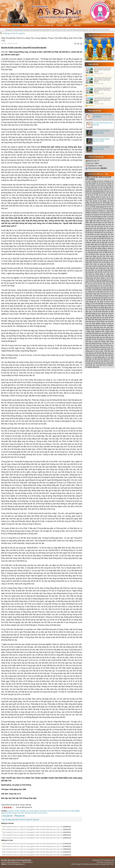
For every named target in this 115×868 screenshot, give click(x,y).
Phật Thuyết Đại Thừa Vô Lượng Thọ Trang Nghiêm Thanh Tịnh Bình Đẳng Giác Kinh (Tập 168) (32, 855)
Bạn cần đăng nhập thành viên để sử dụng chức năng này (21, 820)
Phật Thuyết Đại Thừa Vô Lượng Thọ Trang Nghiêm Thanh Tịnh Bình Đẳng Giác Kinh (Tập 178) (32, 827)
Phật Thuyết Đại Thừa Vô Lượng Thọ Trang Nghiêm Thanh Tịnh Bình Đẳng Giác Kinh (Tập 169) (32, 852)
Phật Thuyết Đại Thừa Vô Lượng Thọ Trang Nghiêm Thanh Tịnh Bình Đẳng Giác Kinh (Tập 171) (32, 846)
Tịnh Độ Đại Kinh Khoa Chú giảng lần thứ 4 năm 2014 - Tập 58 (103, 90)
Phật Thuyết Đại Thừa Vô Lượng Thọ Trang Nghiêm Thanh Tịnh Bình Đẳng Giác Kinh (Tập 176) (32, 832)
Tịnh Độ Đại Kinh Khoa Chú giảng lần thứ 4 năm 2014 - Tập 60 (103, 70)
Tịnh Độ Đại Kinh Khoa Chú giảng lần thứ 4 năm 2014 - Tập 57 (103, 100)
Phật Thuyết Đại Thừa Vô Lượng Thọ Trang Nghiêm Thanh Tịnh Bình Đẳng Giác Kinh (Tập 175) (32, 835)
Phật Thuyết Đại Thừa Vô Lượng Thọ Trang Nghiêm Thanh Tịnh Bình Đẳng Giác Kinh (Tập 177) (32, 830)
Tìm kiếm (59, 26)
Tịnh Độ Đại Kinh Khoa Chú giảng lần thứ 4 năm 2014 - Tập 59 (103, 80)
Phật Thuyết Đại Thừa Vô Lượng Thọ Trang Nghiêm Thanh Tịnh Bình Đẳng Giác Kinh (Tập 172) (32, 844)
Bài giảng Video (28, 26)
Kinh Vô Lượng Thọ (19, 33)
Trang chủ (5, 26)
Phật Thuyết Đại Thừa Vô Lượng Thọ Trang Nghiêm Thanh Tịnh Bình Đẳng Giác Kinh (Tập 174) (32, 838)
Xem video (91, 75)
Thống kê (77, 26)
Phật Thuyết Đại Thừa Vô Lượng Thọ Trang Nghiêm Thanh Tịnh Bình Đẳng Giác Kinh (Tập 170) (32, 849)
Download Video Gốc (45, 26)
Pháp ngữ (16, 26)
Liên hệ (68, 26)
